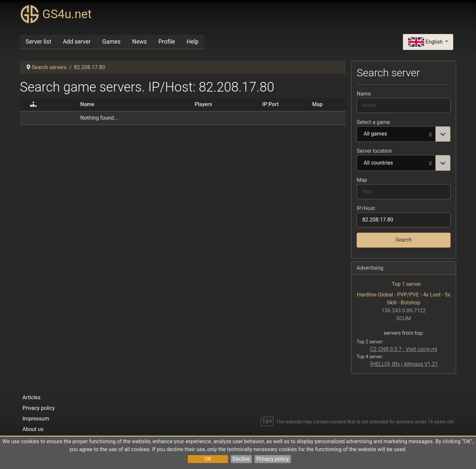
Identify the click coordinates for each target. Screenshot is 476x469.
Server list (39, 42)
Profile (167, 42)
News (139, 42)
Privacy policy (273, 459)
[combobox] (404, 134)
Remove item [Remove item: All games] (430, 134)
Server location (374, 151)
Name (364, 94)
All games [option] (396, 134)
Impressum (36, 419)
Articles (31, 397)
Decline (241, 459)
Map (362, 180)
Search (403, 240)
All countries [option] (396, 163)
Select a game (373, 122)
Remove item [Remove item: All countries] (430, 163)
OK (208, 459)
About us (33, 429)
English (426, 42)
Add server (77, 42)
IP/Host (366, 208)
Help (193, 42)
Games (111, 42)
